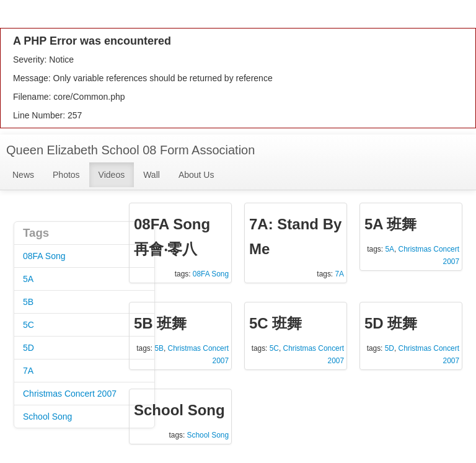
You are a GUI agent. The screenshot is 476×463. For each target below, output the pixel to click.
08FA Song (44, 256)
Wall (152, 175)
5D (29, 348)
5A (28, 279)
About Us (196, 175)
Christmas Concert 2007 (70, 394)
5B (28, 302)
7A (28, 371)
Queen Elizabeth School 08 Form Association (130, 150)
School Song (47, 417)
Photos (66, 175)
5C (29, 325)
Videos (112, 175)
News (23, 175)
